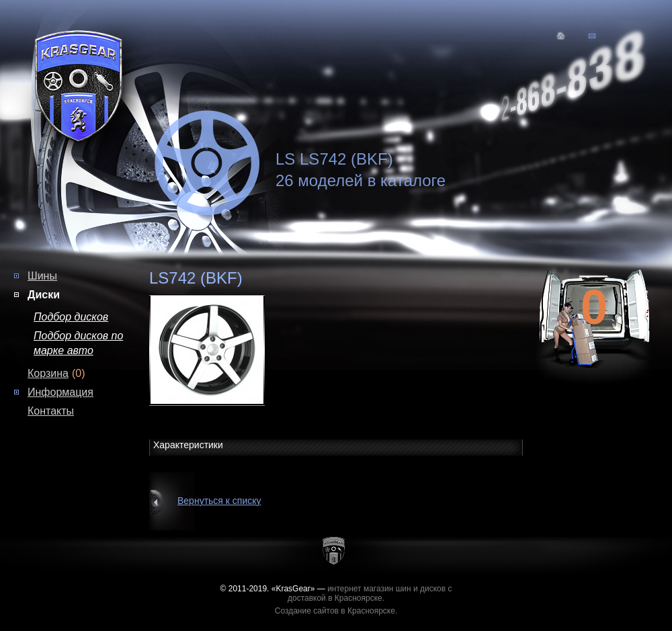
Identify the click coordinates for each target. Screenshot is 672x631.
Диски (44, 295)
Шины (42, 276)
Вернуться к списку (219, 501)
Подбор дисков (71, 317)
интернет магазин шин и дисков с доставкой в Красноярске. (370, 593)
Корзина (48, 373)
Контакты (51, 411)
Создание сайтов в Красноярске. (336, 611)
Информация (60, 392)
